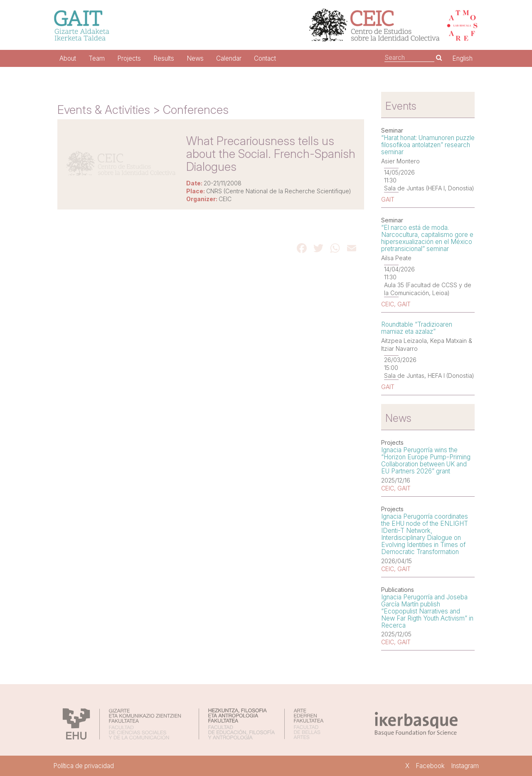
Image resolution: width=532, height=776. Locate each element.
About (68, 58)
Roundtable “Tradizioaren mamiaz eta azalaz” (417, 328)
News (195, 58)
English (462, 58)
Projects (129, 58)
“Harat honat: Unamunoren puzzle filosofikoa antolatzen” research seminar (428, 145)
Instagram (465, 766)
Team (97, 58)
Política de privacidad (84, 766)
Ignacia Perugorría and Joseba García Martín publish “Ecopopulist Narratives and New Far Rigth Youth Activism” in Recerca (427, 611)
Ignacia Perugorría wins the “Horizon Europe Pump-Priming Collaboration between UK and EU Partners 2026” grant (426, 461)
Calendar (229, 58)
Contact (265, 58)
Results (164, 58)
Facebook (430, 766)
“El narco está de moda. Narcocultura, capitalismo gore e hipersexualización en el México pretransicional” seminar (427, 238)
